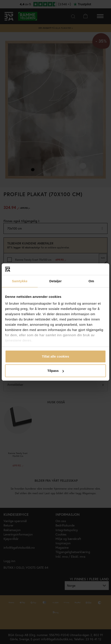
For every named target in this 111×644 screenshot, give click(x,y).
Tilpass (56, 371)
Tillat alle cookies (55, 356)
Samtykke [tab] (20, 281)
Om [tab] (91, 281)
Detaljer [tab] (55, 281)
